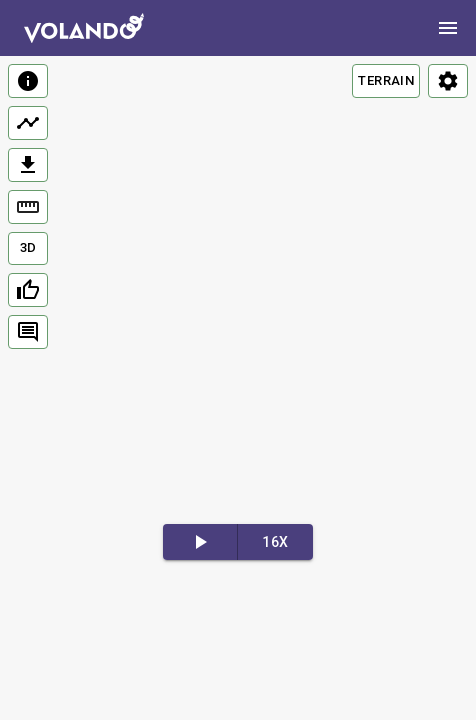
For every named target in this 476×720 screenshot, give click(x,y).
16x (275, 542)
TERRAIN (386, 80)
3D (28, 247)
